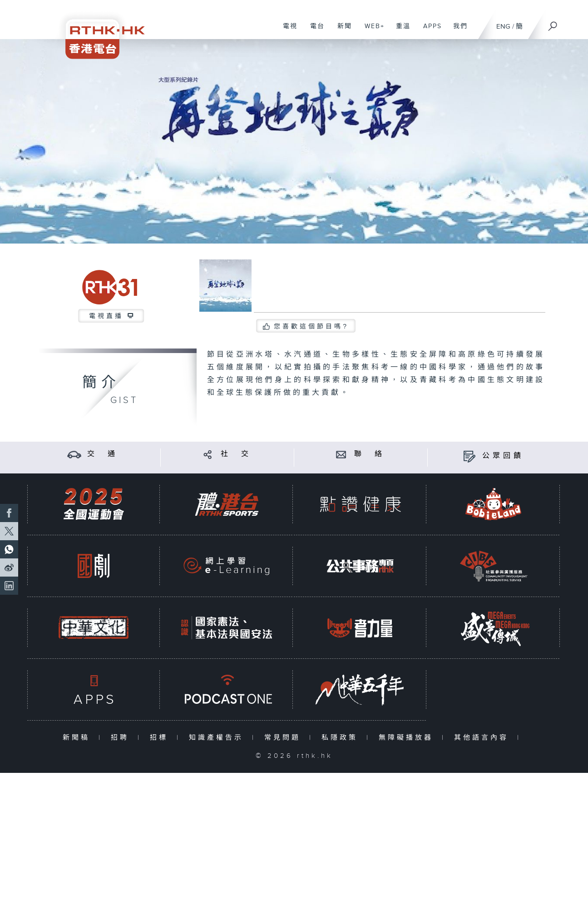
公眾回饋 (503, 456)
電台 (314, 31)
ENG (503, 27)
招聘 (122, 738)
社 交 (236, 454)
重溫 (400, 31)
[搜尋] (553, 23)
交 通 (103, 454)
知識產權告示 (218, 738)
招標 (161, 738)
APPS (429, 31)
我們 (457, 31)
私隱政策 (342, 738)
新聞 (341, 31)
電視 (287, 31)
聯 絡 (370, 454)
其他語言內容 (483, 738)
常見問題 (284, 738)
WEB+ (371, 31)
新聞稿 (78, 738)
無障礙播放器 (408, 738)
